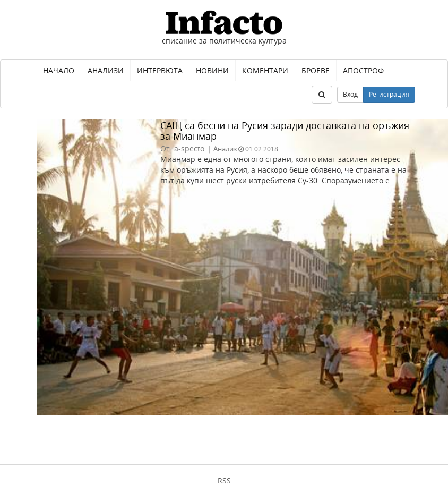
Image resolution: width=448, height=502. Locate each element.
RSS (224, 480)
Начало (59, 70)
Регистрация (389, 94)
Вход (350, 94)
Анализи (106, 70)
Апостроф (363, 70)
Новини (212, 70)
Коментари (265, 70)
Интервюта (160, 70)
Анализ (225, 149)
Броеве (316, 70)
